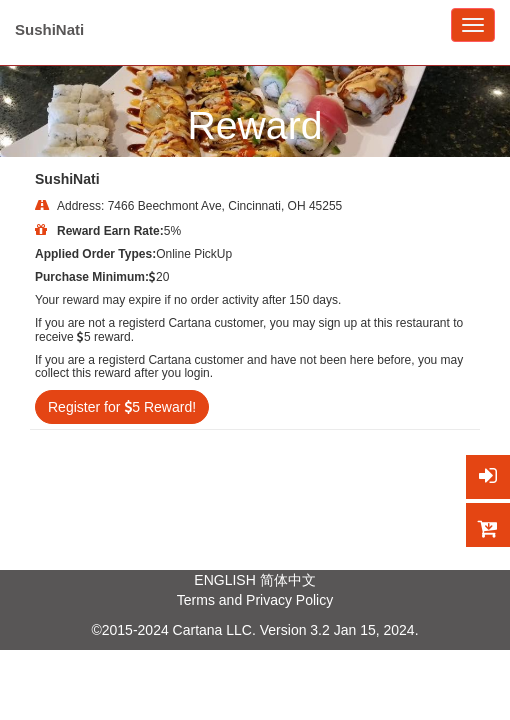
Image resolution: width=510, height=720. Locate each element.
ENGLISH (224, 580)
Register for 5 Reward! (122, 407)
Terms (196, 600)
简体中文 (288, 580)
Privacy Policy (289, 600)
